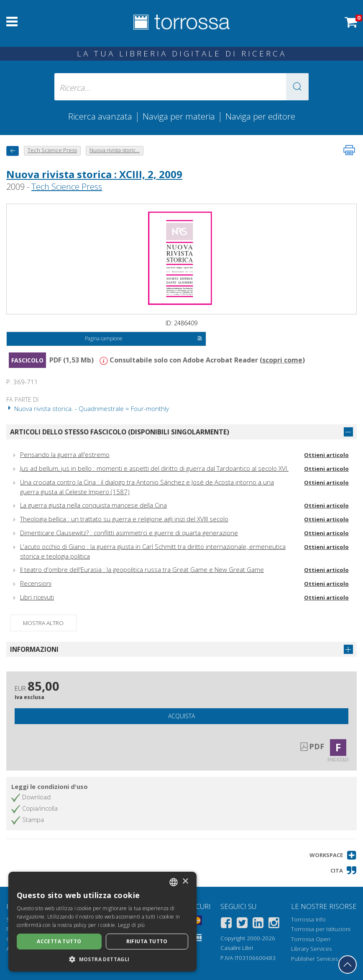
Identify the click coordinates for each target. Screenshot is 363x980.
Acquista (181, 716)
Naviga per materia (179, 116)
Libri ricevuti (37, 597)
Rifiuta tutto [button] (147, 941)
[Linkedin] (258, 924)
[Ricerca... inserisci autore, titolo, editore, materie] (181, 87)
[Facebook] (226, 924)
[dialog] (102, 922)
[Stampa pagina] (349, 150)
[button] (297, 87)
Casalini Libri (237, 948)
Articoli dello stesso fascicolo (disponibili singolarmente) (120, 432)
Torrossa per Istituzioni (321, 929)
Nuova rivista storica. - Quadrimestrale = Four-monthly (88, 408)
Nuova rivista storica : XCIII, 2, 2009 (94, 174)
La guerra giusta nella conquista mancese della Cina (93, 505)
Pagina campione (143, 339)
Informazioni (34, 649)
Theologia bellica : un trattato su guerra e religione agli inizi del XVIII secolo (124, 519)
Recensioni (36, 583)
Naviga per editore (260, 116)
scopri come (282, 360)
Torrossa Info (308, 919)
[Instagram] (274, 924)
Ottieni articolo (326, 455)
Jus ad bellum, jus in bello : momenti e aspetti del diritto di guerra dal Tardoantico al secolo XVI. (154, 468)
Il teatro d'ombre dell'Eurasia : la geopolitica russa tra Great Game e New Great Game (142, 569)
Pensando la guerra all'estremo (65, 454)
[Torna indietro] (13, 151)
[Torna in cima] (348, 965)
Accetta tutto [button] (59, 941)
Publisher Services (314, 959)
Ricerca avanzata (100, 116)
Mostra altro (43, 623)
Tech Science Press (67, 187)
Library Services (311, 949)
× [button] (185, 882)
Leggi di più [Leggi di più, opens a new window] (132, 925)
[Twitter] (242, 924)
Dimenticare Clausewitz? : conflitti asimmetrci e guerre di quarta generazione (129, 533)
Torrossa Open (311, 939)
